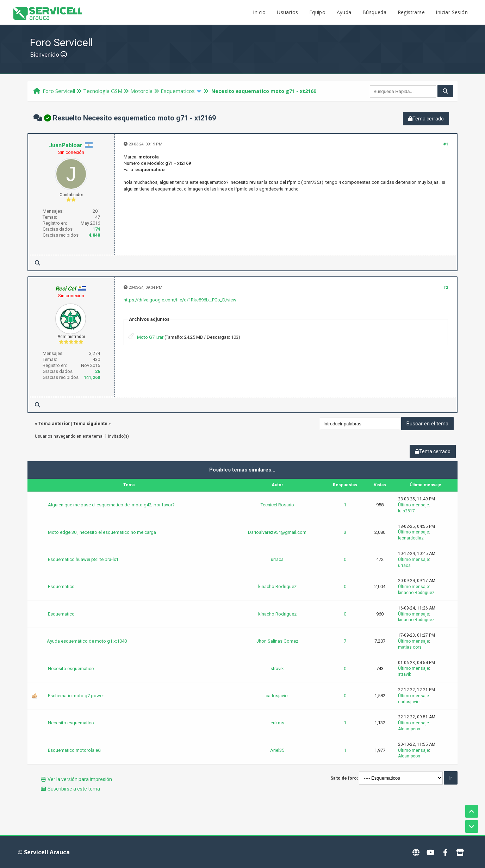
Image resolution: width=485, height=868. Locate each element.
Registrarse (411, 12)
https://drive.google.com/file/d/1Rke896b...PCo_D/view (180, 300)
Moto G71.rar (150, 337)
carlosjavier (277, 696)
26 (98, 371)
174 (96, 229)
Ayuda (344, 12)
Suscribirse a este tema (74, 789)
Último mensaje (414, 505)
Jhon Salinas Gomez (277, 641)
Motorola (141, 91)
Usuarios (287, 12)
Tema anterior (54, 423)
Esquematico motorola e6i (75, 750)
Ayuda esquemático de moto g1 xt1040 (87, 641)
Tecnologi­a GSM (103, 91)
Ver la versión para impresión (80, 779)
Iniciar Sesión (452, 12)
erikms (277, 723)
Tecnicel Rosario (277, 505)
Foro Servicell (59, 91)
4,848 (94, 235)
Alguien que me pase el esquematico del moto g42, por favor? (111, 505)
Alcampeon (409, 729)
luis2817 (406, 511)
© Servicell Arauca (44, 852)
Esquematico (61, 586)
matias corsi (410, 647)
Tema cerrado (426, 119)
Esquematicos (178, 91)
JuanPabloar (66, 145)
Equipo (317, 12)
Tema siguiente (90, 423)
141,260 (92, 377)
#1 (446, 144)
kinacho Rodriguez (277, 586)
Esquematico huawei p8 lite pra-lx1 (83, 559)
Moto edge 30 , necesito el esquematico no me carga (102, 532)
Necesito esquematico (71, 669)
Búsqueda (374, 12)
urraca (277, 559)
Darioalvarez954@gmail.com (277, 532)
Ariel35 (277, 750)
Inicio (259, 12)
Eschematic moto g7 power (76, 696)
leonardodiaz (411, 538)
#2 (446, 288)
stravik (277, 669)
